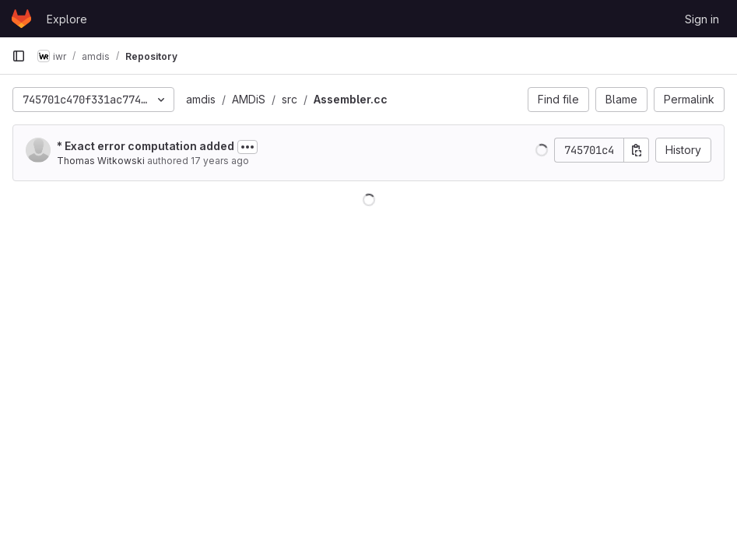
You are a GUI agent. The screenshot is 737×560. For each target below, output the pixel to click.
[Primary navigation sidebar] (19, 56)
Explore (67, 19)
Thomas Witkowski (101, 161)
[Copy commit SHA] (637, 150)
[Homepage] (21, 19)
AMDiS (249, 99)
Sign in (702, 19)
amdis (201, 99)
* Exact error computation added (146, 146)
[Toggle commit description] (247, 147)
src (290, 99)
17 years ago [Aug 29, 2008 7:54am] (220, 161)
